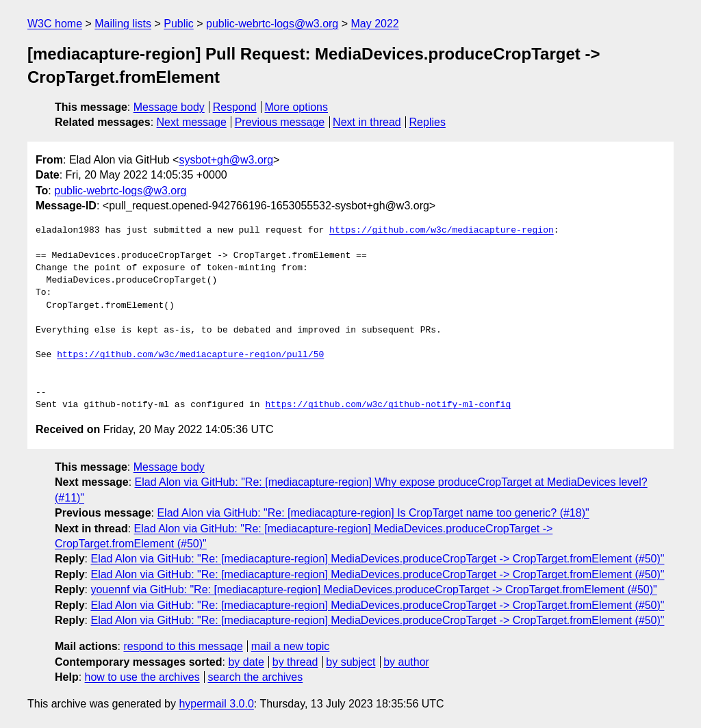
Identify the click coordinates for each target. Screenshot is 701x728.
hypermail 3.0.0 (216, 704)
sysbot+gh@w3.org (226, 160)
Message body (169, 107)
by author (406, 662)
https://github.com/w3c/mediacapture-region (442, 231)
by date (246, 662)
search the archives (256, 677)
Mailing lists (123, 24)
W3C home (55, 24)
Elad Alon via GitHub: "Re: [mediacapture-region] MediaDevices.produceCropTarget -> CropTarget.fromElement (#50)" (377, 559)
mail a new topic (291, 646)
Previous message (280, 122)
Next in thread (367, 122)
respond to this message (183, 646)
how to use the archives (142, 677)
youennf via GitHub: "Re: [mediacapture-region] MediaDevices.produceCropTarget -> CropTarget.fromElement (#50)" (373, 589)
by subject (350, 662)
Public (179, 24)
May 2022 (375, 24)
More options (297, 107)
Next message (192, 122)
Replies (428, 122)
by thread (295, 662)
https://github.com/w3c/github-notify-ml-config (388, 405)
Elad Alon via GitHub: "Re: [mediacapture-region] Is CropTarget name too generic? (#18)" (373, 513)
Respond (235, 107)
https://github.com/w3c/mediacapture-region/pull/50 (190, 355)
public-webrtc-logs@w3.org (272, 24)
